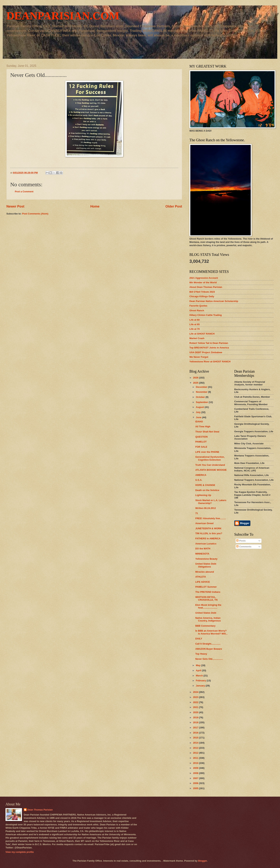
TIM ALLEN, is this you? (209, 533)
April (199, 670)
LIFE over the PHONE (207, 452)
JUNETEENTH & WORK (208, 528)
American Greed (204, 523)
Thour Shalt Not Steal (207, 432)
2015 (196, 738)
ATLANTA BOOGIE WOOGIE (211, 470)
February (201, 681)
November (202, 392)
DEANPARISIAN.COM (63, 16)
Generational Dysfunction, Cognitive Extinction (210, 458)
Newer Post (15, 206)
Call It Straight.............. (208, 644)
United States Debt (206, 613)
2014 (196, 743)
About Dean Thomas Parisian (206, 287)
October (201, 397)
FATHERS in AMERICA (208, 538)
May (198, 665)
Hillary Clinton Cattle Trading (206, 315)
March (200, 676)
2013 (196, 748)
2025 (196, 383)
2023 (196, 697)
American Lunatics (206, 544)
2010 (196, 763)
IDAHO (199, 422)
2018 (196, 722)
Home (95, 206)
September (202, 402)
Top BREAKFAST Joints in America (209, 348)
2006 (196, 783)
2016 (196, 733)
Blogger (202, 861)
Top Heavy (201, 654)
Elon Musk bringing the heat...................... (208, 606)
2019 (196, 717)
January (201, 686)
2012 (196, 753)
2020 (196, 712)
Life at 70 (195, 329)
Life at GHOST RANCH (202, 334)
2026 (196, 378)
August (200, 407)
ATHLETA (201, 577)
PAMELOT (201, 442)
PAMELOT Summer (206, 587)
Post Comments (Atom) (35, 214)
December (202, 387)
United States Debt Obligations (206, 565)
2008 (196, 773)
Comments (244, 547)
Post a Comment (24, 192)
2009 (196, 768)
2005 (196, 788)
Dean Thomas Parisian (40, 810)
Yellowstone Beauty (206, 559)
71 (197, 513)
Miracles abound (205, 572)
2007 (196, 778)
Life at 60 (195, 320)
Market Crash (197, 338)
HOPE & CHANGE (205, 485)
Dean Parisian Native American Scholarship (214, 301)
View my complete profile (20, 852)
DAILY (199, 639)
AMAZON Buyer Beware (209, 649)
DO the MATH (203, 549)
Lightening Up (203, 495)
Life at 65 (195, 324)
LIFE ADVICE (203, 582)
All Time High (203, 426)
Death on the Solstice (207, 490)
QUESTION (201, 437)
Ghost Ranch (197, 310)
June (199, 417)
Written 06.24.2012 (206, 508)
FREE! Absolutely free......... (211, 518)
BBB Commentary (205, 626)
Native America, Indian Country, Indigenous (208, 619)
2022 (196, 702)
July (198, 412)
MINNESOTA (202, 554)
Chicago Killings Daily (202, 296)
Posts (241, 541)
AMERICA (201, 475)
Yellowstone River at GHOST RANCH (210, 362)
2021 (196, 707)
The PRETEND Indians (208, 592)
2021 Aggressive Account (204, 278)
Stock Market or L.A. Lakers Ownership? (211, 502)
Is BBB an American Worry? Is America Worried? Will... (211, 632)
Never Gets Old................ (209, 659)
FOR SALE (201, 447)
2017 (196, 728)
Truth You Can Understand (210, 465)
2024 (196, 692)
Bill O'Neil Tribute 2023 (202, 292)
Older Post (174, 206)
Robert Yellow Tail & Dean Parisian (209, 343)
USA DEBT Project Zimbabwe (206, 352)
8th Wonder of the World (203, 282)
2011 (196, 758)
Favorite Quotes (198, 306)
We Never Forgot (199, 357)
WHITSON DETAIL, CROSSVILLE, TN (206, 598)
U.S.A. (199, 480)
